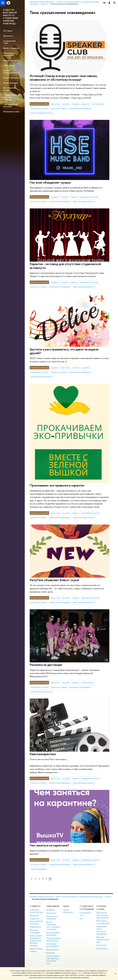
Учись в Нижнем (102, 948)
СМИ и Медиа (9, 65)
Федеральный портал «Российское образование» (102, 930)
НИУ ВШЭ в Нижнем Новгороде (41, 897)
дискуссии (85, 104)
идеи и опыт (55, 104)
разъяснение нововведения (80, 108)
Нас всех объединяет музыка (50, 182)
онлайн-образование (39, 869)
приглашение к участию (40, 108)
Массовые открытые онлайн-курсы (103, 939)
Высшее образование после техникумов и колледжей (53, 926)
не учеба (66, 104)
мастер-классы (98, 104)
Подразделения (35, 927)
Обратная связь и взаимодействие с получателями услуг (53, 960)
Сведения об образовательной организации (36, 921)
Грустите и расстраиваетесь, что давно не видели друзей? (64, 351)
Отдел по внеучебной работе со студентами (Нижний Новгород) (79, 897)
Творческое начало (11, 60)
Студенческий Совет (9, 42)
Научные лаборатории (68, 911)
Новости (108, 897)
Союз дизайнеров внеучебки (11, 105)
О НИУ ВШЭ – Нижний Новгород (36, 911)
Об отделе (8, 31)
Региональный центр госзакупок (53, 945)
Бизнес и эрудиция (11, 48)
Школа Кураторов (11, 83)
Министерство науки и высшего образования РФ (102, 915)
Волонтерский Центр (9, 89)
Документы (8, 36)
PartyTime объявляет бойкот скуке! (54, 580)
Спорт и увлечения (11, 78)
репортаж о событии (59, 108)
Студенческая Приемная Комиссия (9, 97)
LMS (81, 918)
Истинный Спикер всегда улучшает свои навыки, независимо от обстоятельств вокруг (64, 78)
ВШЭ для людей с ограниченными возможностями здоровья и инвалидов (36, 941)
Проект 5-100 (101, 945)
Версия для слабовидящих (35, 931)
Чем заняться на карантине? (49, 845)
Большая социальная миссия (11, 71)
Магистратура (51, 913)
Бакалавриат (51, 910)
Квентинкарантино (43, 754)
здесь (43, 973)
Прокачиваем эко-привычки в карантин (57, 485)
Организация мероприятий (9, 54)
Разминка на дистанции (46, 665)
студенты (75, 104)
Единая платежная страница (36, 950)
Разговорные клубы (11, 112)
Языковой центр (52, 950)
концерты (55, 197)
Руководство (34, 915)
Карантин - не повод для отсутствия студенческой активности (65, 266)
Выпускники (51, 953)
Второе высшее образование (52, 917)
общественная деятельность (42, 113)
